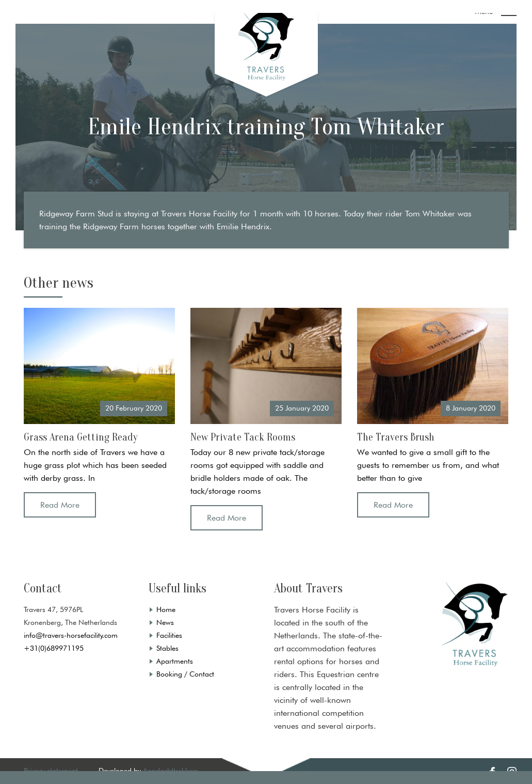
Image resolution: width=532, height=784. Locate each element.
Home (166, 609)
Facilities (169, 635)
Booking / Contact (185, 674)
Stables (167, 648)
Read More (60, 505)
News (165, 622)
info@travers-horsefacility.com (71, 635)
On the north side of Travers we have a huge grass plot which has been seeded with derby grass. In (95, 465)
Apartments (175, 661)
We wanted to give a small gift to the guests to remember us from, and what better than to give (428, 465)
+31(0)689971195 (54, 648)
